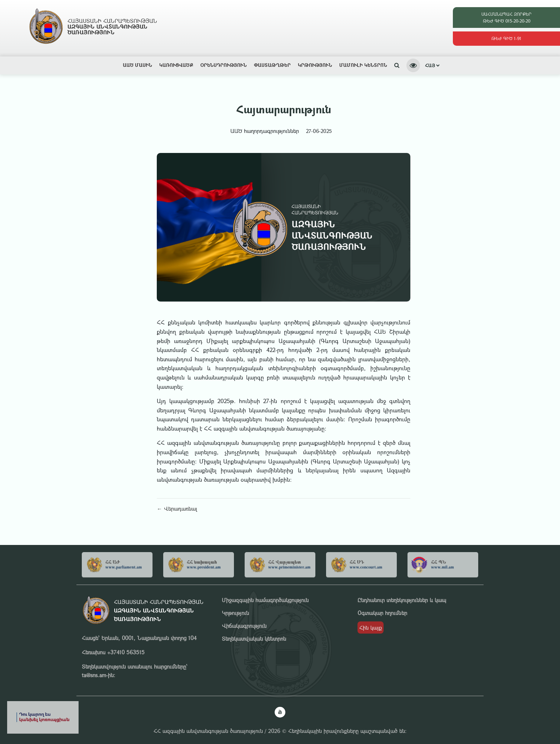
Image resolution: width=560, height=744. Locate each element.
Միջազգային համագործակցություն (265, 600)
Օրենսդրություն (224, 65)
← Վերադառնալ (177, 509)
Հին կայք (371, 628)
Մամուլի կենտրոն (363, 65)
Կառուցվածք (176, 65)
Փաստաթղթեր (272, 65)
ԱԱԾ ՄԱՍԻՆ (137, 65)
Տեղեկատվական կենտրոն (254, 639)
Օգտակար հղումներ (382, 613)
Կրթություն (315, 65)
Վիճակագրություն (244, 626)
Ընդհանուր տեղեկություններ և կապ (402, 600)
